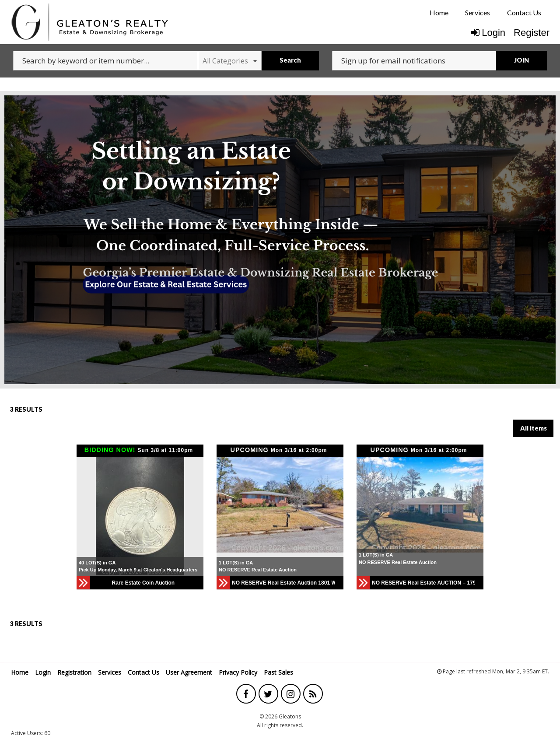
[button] (224, 505)
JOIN (521, 60)
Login (488, 33)
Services (478, 12)
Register (532, 33)
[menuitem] (439, 13)
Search (290, 60)
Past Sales (278, 672)
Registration (74, 672)
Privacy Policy (238, 672)
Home (439, 12)
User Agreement (189, 672)
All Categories (230, 61)
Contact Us (524, 12)
